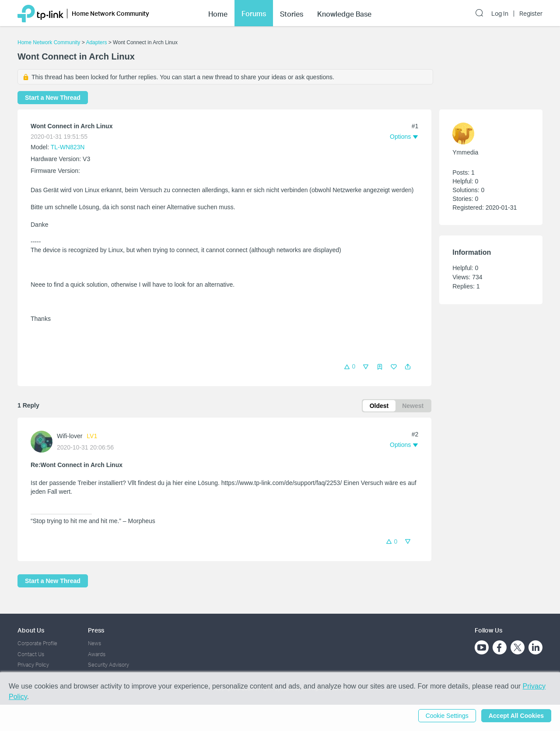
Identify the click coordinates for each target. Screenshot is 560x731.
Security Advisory (108, 665)
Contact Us (31, 654)
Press (96, 630)
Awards (97, 654)
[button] (408, 367)
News (94, 643)
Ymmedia (465, 152)
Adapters (96, 42)
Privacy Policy (33, 665)
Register (531, 14)
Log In (500, 14)
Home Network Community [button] (110, 13)
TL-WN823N (68, 147)
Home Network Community (49, 42)
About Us (31, 630)
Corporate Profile (37, 643)
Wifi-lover (70, 436)
